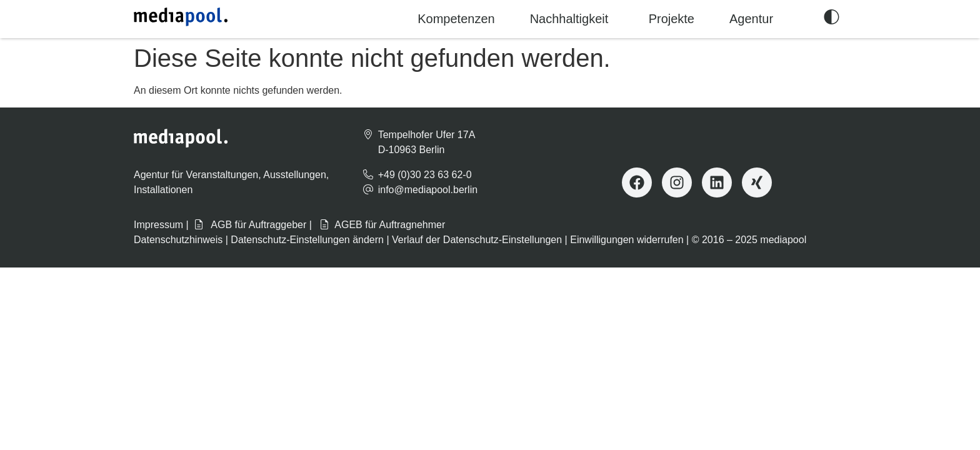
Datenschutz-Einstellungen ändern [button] (307, 240)
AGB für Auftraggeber (250, 225)
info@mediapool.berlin (428, 190)
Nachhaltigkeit (569, 19)
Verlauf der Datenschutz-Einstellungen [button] (477, 240)
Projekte (672, 19)
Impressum (158, 225)
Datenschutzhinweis (178, 240)
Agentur (751, 19)
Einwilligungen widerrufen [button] (627, 240)
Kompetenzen (456, 19)
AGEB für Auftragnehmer (382, 225)
